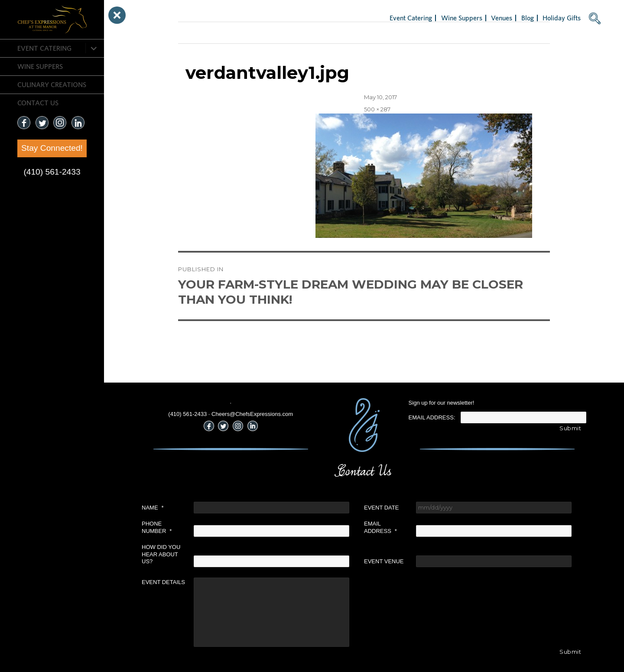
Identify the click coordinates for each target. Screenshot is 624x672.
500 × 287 (377, 109)
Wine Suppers (40, 66)
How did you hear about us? (161, 554)
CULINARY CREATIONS (52, 84)
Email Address (380, 527)
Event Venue (384, 561)
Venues (502, 18)
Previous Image (200, 32)
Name (153, 508)
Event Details (163, 582)
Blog (528, 18)
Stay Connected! (52, 148)
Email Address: (432, 417)
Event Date (381, 508)
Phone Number (157, 527)
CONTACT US (38, 103)
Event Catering (44, 48)
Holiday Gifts (562, 18)
